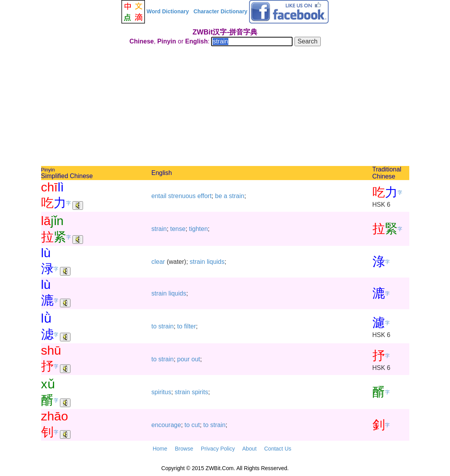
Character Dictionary (220, 11)
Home (160, 449)
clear (158, 262)
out (196, 359)
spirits (200, 392)
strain (237, 196)
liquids (216, 262)
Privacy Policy (218, 449)
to (154, 326)
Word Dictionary (168, 11)
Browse (184, 449)
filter (190, 326)
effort (204, 196)
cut (196, 425)
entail (159, 196)
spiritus (162, 392)
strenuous (182, 196)
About (249, 449)
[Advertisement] (225, 107)
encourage (166, 425)
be (219, 196)
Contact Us (278, 449)
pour (183, 359)
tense (178, 229)
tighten (199, 229)
